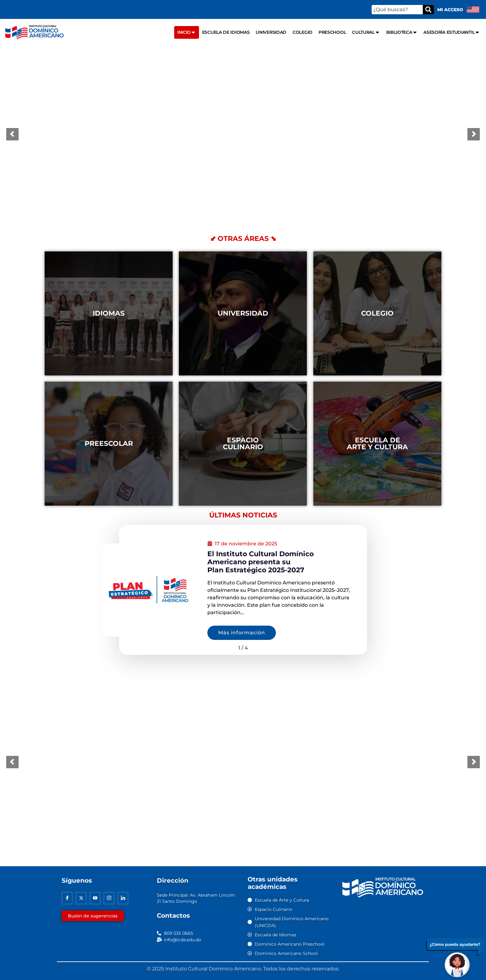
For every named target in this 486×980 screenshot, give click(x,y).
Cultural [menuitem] (366, 32)
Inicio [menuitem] (187, 32)
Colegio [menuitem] (303, 32)
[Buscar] (428, 10)
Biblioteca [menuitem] (402, 32)
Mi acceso (450, 10)
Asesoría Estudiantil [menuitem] (452, 32)
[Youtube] (95, 898)
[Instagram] (109, 898)
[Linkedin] (123, 898)
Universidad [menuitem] (271, 32)
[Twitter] (81, 898)
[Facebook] (67, 898)
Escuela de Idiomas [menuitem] (226, 32)
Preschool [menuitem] (332, 32)
